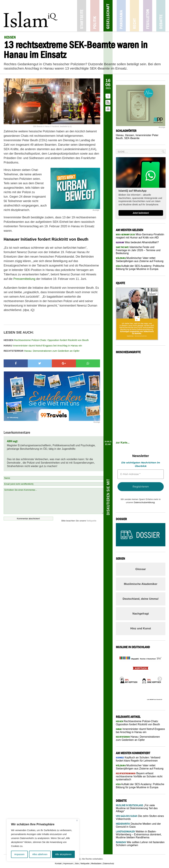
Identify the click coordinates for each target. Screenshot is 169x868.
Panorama (121, 16)
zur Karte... (123, 443)
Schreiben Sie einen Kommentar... (54, 501)
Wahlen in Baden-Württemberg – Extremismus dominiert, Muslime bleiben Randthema (139, 834)
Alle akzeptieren (63, 854)
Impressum (68, 864)
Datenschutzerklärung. (145, 502)
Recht (134, 16)
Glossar (141, 569)
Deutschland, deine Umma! (141, 599)
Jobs (77, 864)
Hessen (130, 135)
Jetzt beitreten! (141, 213)
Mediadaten (96, 864)
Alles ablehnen (40, 854)
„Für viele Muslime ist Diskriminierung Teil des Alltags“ (137, 808)
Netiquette (92, 521)
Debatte (161, 16)
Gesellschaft (108, 16)
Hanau (120, 135)
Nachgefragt (141, 614)
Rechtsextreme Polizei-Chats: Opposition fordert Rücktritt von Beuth (46, 340)
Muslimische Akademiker (141, 584)
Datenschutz (109, 864)
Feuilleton (148, 16)
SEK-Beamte (132, 138)
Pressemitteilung (24, 279)
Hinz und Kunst (141, 628)
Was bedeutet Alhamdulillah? (137, 242)
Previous (121, 678)
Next (159, 678)
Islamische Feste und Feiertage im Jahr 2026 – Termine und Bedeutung (138, 250)
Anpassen (19, 854)
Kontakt (58, 864)
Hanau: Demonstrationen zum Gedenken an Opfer (42, 351)
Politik (95, 16)
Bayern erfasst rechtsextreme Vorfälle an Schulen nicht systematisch (139, 776)
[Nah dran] (77, 820)
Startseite (82, 16)
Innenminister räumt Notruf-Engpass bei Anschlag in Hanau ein (43, 346)
